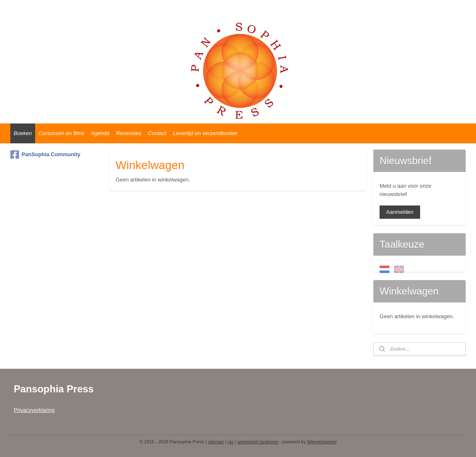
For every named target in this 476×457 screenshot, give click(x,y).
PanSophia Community (45, 155)
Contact (157, 133)
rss (231, 442)
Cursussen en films (61, 133)
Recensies (129, 133)
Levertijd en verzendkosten (205, 133)
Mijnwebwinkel (322, 442)
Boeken (23, 133)
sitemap (216, 442)
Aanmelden (400, 212)
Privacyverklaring (34, 410)
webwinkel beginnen (258, 442)
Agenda (100, 133)
